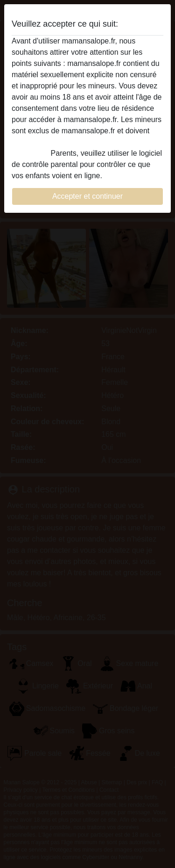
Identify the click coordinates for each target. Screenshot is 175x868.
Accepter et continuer (87, 196)
